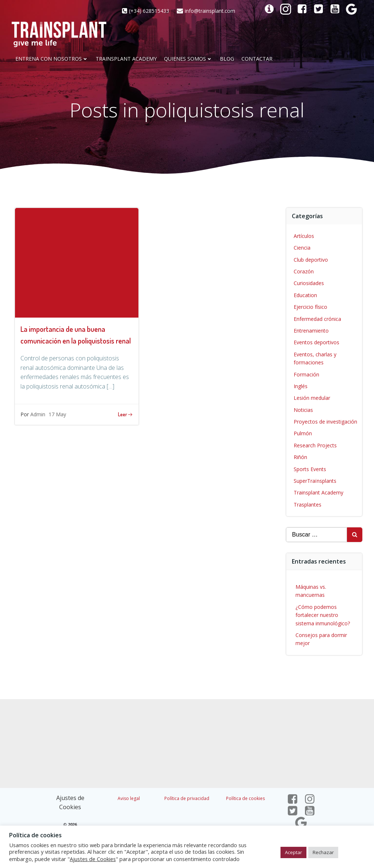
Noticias (303, 410)
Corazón (304, 271)
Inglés (301, 386)
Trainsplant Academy (126, 59)
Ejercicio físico (310, 307)
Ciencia (302, 248)
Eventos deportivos (316, 342)
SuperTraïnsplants (315, 481)
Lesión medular (312, 398)
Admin (38, 414)
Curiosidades (309, 283)
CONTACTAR (257, 59)
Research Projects (315, 445)
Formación (306, 374)
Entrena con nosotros (52, 59)
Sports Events (310, 469)
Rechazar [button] (323, 852)
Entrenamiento (311, 331)
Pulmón (303, 433)
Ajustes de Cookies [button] (93, 859)
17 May (57, 414)
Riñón (300, 457)
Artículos (304, 236)
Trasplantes (308, 505)
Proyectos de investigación (325, 422)
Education (305, 295)
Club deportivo (311, 260)
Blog (227, 59)
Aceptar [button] (293, 852)
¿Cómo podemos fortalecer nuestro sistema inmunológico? (323, 615)
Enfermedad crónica (317, 319)
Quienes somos (188, 59)
